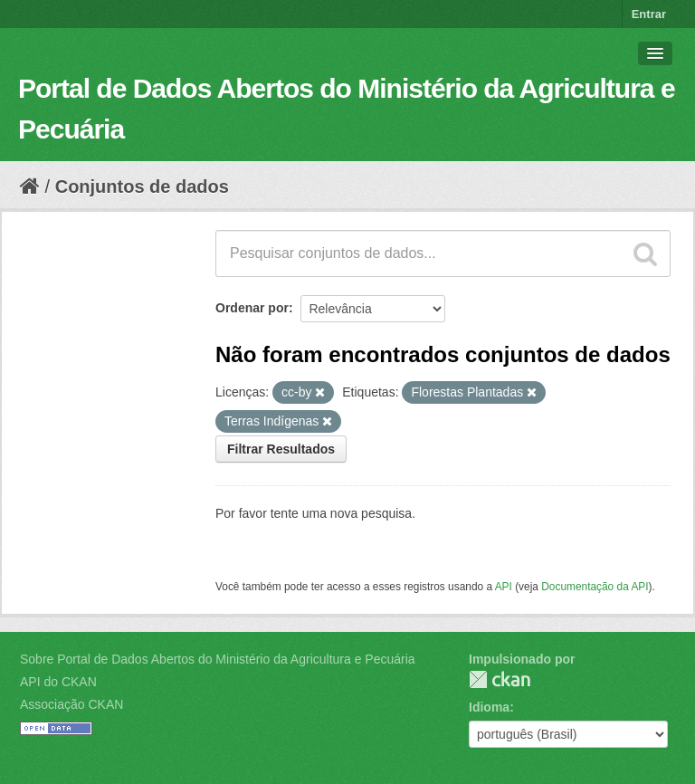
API (504, 587)
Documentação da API (595, 587)
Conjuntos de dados (142, 186)
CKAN (500, 679)
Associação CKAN (71, 704)
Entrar (649, 14)
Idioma (489, 707)
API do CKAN (58, 682)
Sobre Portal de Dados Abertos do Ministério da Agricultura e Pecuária (218, 659)
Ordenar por (252, 308)
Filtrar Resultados (281, 449)
